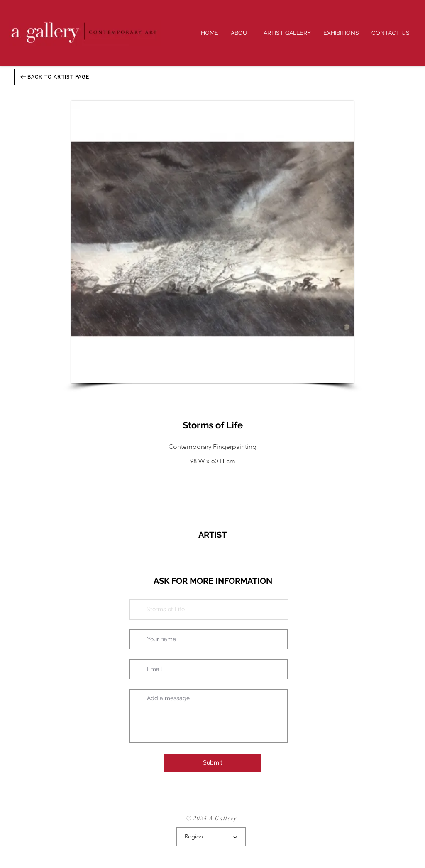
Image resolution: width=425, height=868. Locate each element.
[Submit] (213, 763)
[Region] (211, 837)
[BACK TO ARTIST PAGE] (55, 77)
